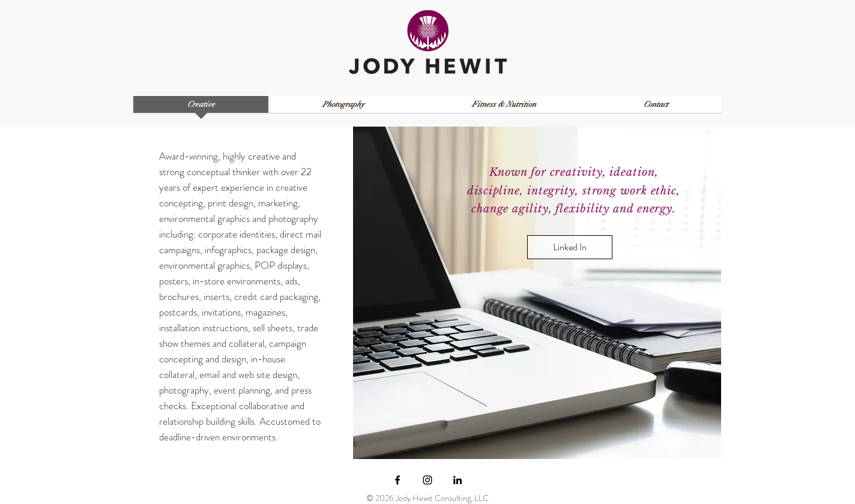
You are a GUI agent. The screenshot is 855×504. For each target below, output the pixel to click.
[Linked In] (570, 247)
